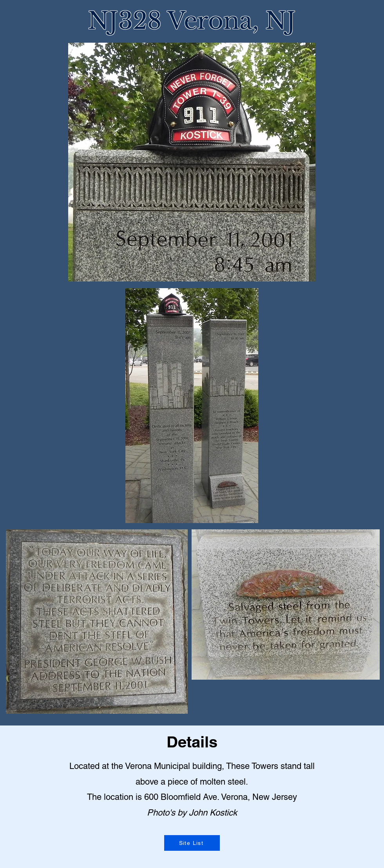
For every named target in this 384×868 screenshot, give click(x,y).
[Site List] (192, 843)
